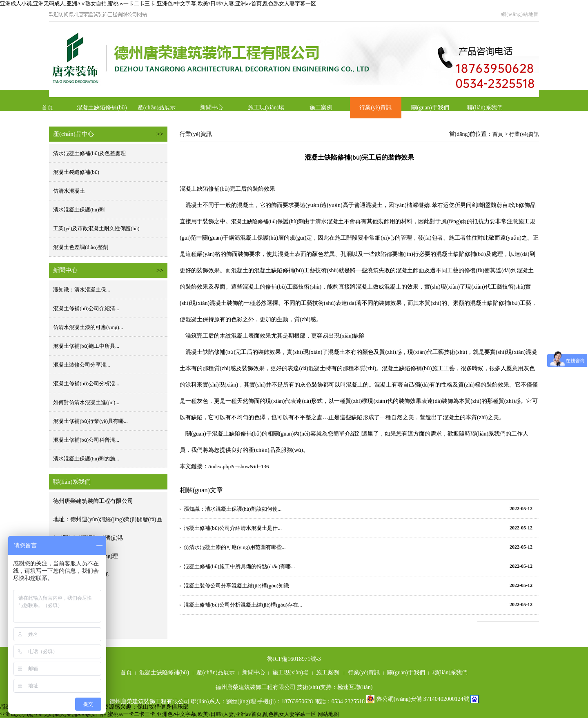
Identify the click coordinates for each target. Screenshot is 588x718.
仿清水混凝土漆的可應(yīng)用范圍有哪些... (235, 547)
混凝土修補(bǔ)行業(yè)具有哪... (90, 421)
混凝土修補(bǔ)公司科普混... (86, 440)
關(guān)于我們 (430, 108)
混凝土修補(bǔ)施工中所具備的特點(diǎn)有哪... (239, 566)
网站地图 (328, 714)
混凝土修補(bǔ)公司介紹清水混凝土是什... (233, 528)
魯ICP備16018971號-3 (294, 659)
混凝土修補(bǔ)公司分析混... (86, 383)
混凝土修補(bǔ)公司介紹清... (86, 308)
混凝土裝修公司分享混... (82, 365)
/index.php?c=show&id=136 (239, 466)
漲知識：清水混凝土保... (82, 290)
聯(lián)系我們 (485, 108)
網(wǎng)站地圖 (520, 14)
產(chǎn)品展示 (157, 108)
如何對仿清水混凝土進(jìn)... (86, 402)
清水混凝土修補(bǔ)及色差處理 (89, 153)
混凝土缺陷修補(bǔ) (102, 108)
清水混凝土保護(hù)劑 (79, 210)
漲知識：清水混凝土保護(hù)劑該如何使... (233, 509)
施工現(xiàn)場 (266, 108)
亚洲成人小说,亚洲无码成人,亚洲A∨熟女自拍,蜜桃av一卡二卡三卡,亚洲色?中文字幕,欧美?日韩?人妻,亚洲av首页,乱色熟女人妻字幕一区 (158, 3)
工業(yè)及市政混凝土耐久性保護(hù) (96, 228)
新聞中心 (212, 108)
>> (160, 134)
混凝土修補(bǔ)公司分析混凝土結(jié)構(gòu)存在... (243, 605)
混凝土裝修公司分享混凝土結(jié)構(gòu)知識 (236, 586)
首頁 (47, 108)
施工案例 (321, 108)
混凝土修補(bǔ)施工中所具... (86, 346)
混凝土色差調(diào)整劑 (81, 247)
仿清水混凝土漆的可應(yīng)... (88, 327)
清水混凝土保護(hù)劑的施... (86, 459)
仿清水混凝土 (69, 191)
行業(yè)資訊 (375, 108)
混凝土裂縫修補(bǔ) (76, 172)
